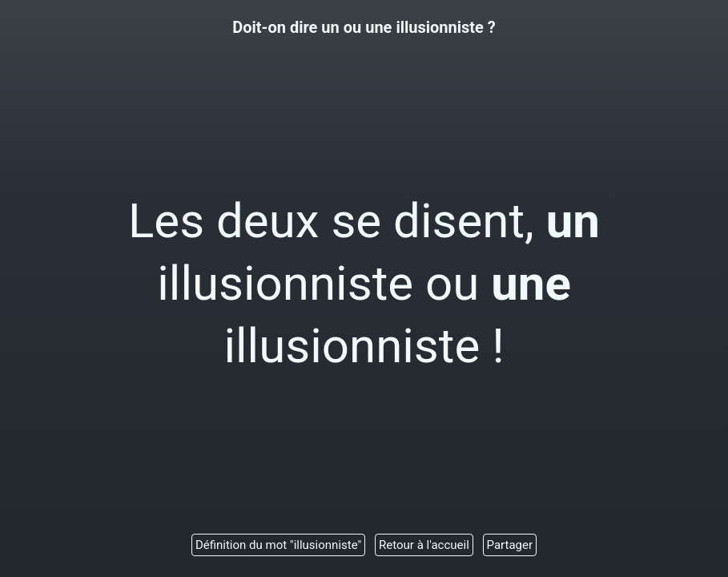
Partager (510, 545)
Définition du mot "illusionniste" (278, 545)
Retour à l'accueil (424, 545)
